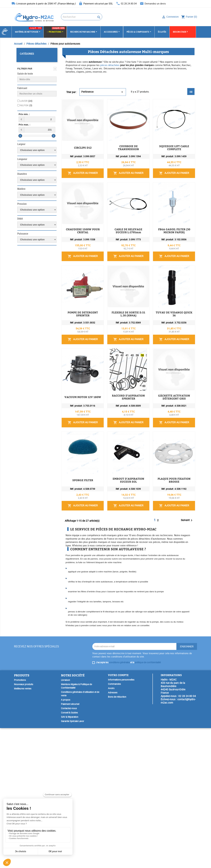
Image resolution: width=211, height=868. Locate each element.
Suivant (187, 660)
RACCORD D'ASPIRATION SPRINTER (120, 474)
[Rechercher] (82, 17)
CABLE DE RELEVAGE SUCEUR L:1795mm (124, 252)
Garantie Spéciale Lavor (73, 861)
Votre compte (118, 815)
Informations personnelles (121, 820)
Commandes (114, 824)
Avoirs (111, 828)
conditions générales (119, 802)
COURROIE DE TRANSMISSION (117, 140)
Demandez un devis (155, 3)
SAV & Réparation (70, 857)
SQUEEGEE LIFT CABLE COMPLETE (119, 177)
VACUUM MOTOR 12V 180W (115, 437)
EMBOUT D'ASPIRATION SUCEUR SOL (121, 585)
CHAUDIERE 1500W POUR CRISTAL (120, 214)
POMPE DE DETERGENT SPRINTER (119, 326)
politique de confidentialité (148, 802)
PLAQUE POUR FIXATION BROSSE (119, 622)
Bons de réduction (117, 837)
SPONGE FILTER (107, 548)
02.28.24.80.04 (129, 3)
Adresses (113, 832)
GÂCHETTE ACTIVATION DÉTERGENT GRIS (125, 511)
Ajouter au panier (170, 126)
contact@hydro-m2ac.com (178, 841)
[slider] (20, 136)
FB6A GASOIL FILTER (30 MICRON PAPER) (124, 289)
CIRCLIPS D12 (106, 103)
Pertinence (103, 92)
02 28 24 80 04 (187, 836)
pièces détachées (110, 65)
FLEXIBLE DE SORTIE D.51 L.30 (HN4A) (122, 363)
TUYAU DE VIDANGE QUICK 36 (117, 400)
